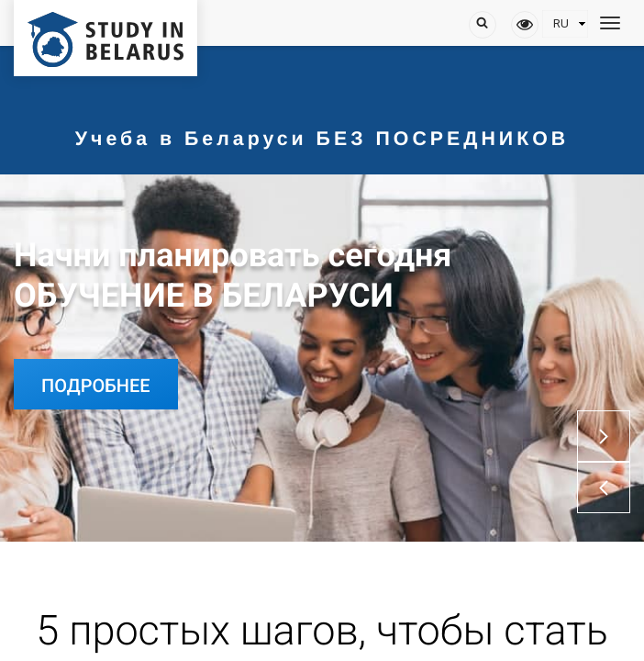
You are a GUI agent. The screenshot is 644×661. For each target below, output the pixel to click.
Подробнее (96, 386)
